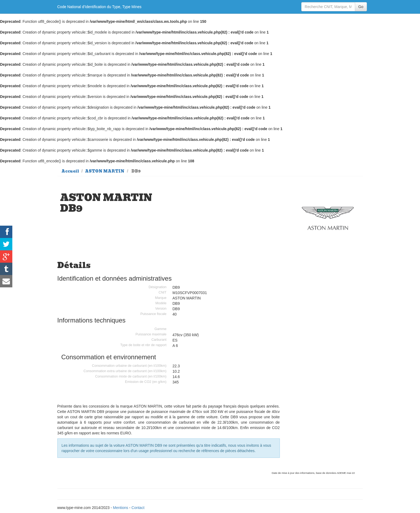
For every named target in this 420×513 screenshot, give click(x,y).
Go (361, 7)
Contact (138, 508)
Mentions (120, 508)
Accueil (70, 171)
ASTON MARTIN (105, 171)
